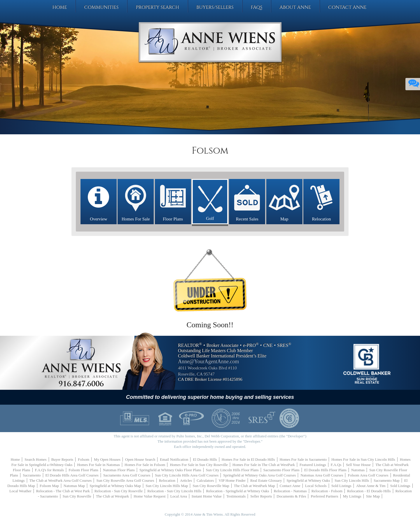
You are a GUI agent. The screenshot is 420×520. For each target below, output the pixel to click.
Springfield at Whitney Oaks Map (115, 486)
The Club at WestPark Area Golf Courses (61, 480)
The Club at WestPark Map (254, 486)
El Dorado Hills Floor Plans (325, 470)
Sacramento (32, 475)
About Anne (295, 7)
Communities (101, 7)
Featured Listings (313, 465)
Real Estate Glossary (266, 480)
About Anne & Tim (371, 486)
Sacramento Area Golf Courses (127, 475)
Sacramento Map (386, 480)
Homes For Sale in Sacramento (303, 459)
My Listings (352, 496)
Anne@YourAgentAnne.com (208, 361)
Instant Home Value (207, 496)
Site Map (373, 496)
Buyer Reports (62, 459)
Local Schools (316, 486)
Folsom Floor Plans (83, 470)
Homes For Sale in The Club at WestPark (264, 465)
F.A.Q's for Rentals (50, 470)
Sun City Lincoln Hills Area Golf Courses (187, 475)
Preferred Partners (324, 496)
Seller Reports (261, 496)
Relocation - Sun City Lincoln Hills (174, 491)
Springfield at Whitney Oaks (308, 480)
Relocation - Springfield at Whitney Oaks (237, 491)
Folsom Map (49, 486)
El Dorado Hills (205, 459)
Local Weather (20, 491)
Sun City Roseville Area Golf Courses (125, 480)
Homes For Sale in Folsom (145, 465)
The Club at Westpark (112, 496)
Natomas (358, 470)
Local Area (179, 496)
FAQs (257, 7)
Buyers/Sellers (215, 7)
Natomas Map (74, 486)
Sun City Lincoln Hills (352, 480)
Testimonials (236, 496)
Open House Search (140, 459)
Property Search (157, 7)
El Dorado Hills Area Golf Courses (72, 475)
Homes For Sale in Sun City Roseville (199, 465)
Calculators (205, 480)
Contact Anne (347, 7)
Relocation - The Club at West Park (63, 491)
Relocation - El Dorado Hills (369, 491)
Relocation (167, 480)
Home (60, 7)
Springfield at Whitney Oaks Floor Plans (170, 470)
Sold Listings (341, 486)
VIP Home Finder (232, 480)
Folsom (84, 459)
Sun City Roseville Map (211, 486)
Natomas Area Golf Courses (322, 475)
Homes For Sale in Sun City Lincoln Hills (363, 459)
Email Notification (174, 459)
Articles (186, 480)
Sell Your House (358, 465)
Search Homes (35, 459)
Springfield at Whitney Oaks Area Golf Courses (259, 475)
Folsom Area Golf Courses (368, 475)
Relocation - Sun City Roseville (119, 491)
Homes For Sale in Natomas (98, 465)
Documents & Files (291, 496)
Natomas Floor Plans (119, 470)
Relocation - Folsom (327, 491)
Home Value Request (150, 496)
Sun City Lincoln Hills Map (167, 486)
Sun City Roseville (77, 496)
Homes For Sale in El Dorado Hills (248, 459)
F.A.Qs (336, 465)
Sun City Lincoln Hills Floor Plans (232, 470)
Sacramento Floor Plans (281, 470)
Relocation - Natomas (290, 491)
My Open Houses (107, 459)
